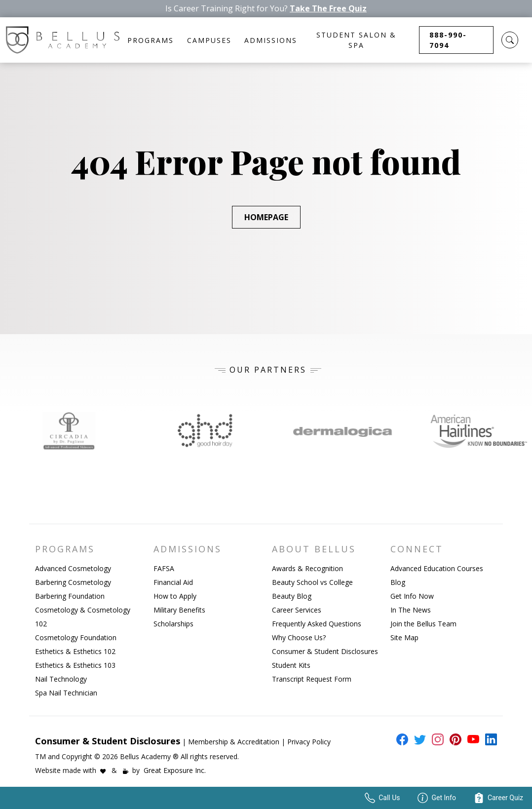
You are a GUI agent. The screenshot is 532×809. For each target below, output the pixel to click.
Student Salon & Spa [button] (356, 40)
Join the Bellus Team (423, 624)
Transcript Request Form (312, 679)
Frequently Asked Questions (317, 624)
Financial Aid (173, 582)
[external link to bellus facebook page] (400, 739)
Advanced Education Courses (437, 568)
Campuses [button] (209, 40)
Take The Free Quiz (328, 9)
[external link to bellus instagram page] (436, 739)
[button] (510, 40)
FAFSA (164, 568)
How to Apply (175, 596)
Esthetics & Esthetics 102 (75, 651)
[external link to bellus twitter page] (418, 739)
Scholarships (173, 624)
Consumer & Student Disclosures (325, 651)
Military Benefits (179, 610)
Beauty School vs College (312, 582)
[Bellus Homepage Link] (63, 40)
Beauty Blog (292, 596)
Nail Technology (61, 679)
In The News (411, 610)
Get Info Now (412, 596)
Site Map (404, 637)
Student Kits (291, 665)
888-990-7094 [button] (448, 40)
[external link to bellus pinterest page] (454, 739)
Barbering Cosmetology (73, 582)
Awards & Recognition (307, 568)
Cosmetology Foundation (76, 637)
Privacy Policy (309, 742)
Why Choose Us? (299, 637)
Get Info (437, 798)
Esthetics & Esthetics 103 (75, 665)
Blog (398, 582)
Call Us (382, 798)
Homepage (266, 217)
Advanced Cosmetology (73, 568)
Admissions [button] (271, 40)
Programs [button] (151, 40)
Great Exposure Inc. (175, 770)
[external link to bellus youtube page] (471, 739)
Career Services (297, 610)
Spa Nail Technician (66, 693)
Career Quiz (498, 798)
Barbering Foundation (70, 596)
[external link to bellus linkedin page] (489, 739)
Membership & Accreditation (234, 742)
